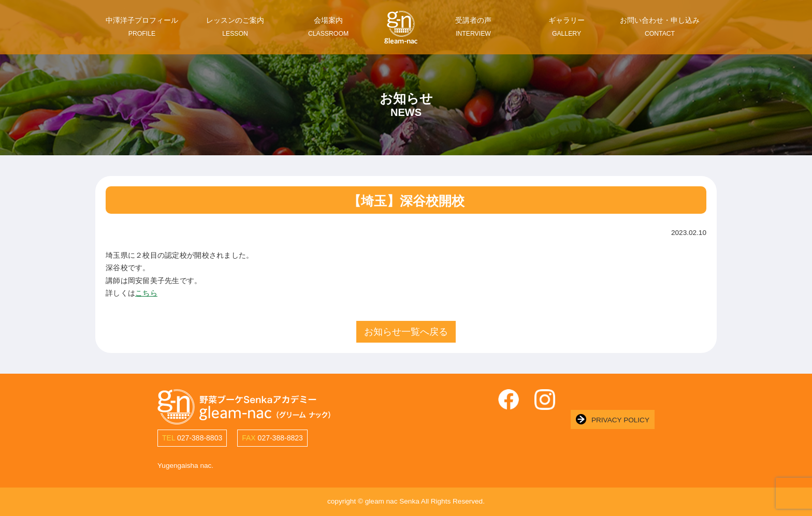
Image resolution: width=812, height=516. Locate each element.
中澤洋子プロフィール (142, 27)
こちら (146, 293)
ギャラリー (567, 27)
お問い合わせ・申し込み (660, 27)
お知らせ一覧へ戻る (406, 332)
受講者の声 (473, 27)
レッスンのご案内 (235, 27)
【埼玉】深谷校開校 (406, 201)
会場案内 (328, 27)
